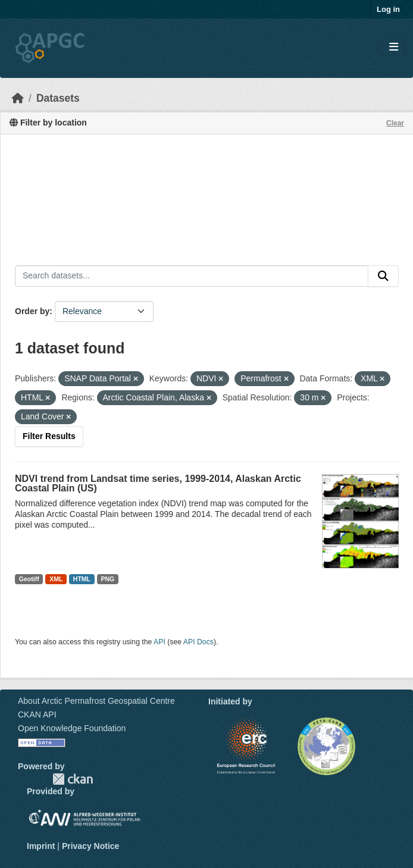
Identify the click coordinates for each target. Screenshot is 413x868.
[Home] (18, 98)
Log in (388, 9)
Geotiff (29, 579)
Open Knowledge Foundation (72, 728)
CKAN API (37, 715)
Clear (395, 123)
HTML (82, 579)
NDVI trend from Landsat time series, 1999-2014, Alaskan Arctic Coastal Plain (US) (158, 483)
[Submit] (383, 276)
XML (56, 579)
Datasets (58, 98)
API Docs (198, 642)
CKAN (73, 779)
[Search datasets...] (192, 276)
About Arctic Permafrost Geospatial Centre (96, 701)
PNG (108, 579)
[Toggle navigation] (394, 47)
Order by (32, 311)
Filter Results (49, 436)
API (159, 642)
